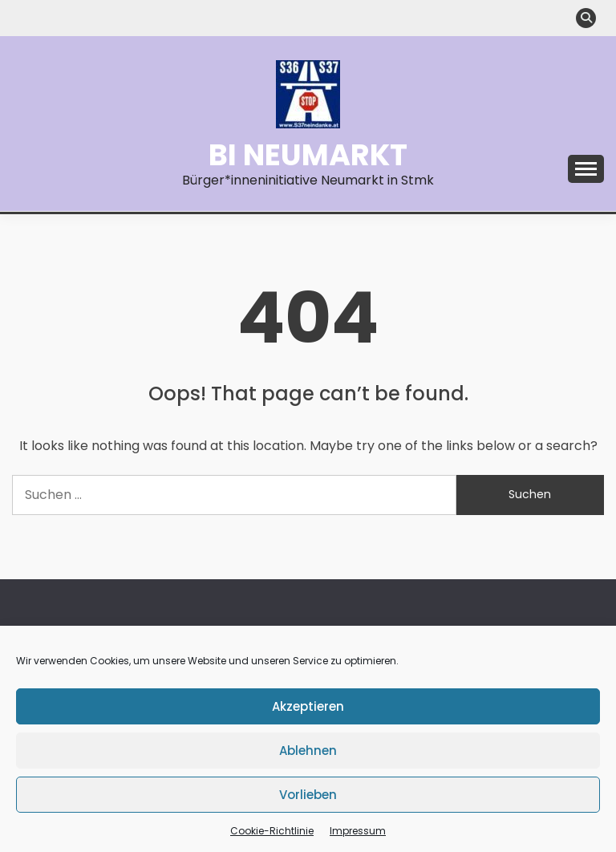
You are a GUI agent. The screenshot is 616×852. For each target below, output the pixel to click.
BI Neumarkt (308, 155)
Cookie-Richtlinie (272, 831)
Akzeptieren (308, 706)
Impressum (358, 831)
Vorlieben (308, 795)
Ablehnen (308, 751)
